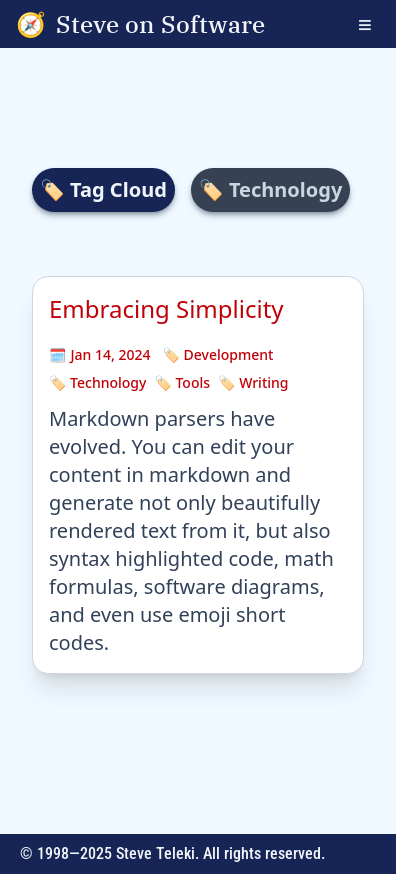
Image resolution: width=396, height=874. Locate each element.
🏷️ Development (217, 354)
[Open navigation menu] (377, 24)
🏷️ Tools (182, 382)
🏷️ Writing (253, 382)
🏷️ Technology (97, 382)
